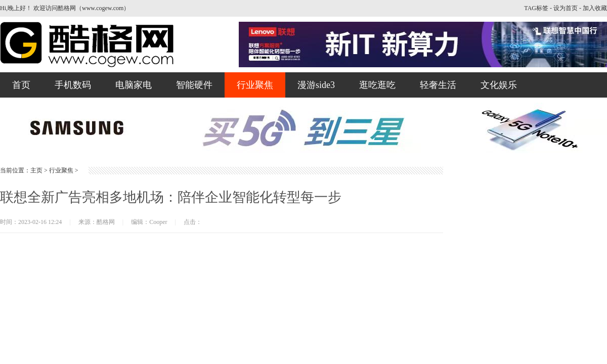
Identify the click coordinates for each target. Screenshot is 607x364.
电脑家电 (134, 85)
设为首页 (566, 8)
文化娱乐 (499, 85)
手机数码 (73, 85)
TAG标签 (536, 8)
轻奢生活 (438, 85)
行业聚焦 (255, 85)
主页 (36, 170)
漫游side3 (316, 85)
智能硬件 (194, 85)
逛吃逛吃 (377, 85)
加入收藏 (595, 8)
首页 (21, 85)
